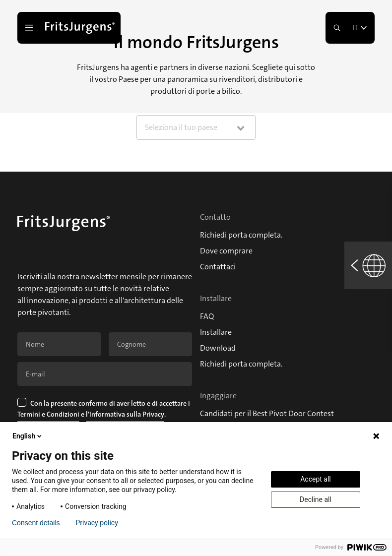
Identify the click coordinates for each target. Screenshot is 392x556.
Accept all (316, 479)
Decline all (316, 499)
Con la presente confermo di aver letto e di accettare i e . (104, 410)
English (28, 436)
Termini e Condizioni (48, 414)
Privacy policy (97, 523)
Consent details (36, 523)
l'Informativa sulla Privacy (125, 414)
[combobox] (196, 127)
